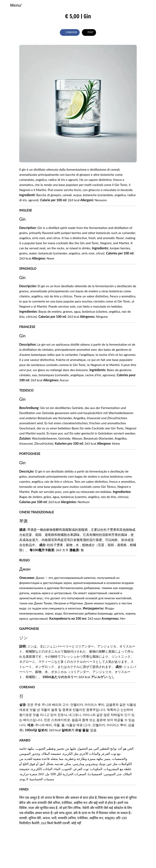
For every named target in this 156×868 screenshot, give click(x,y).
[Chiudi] (5, 5)
